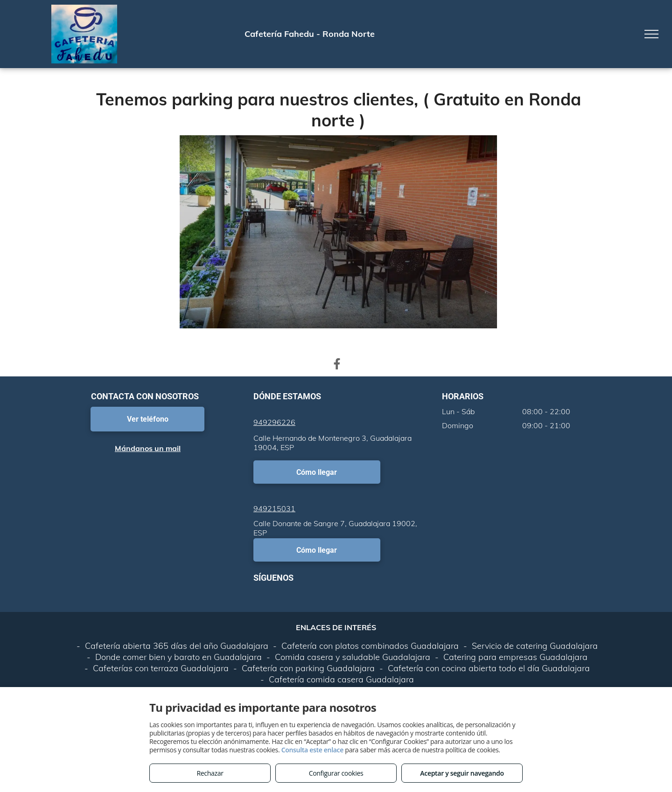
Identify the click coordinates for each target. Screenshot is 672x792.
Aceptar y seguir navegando (462, 773)
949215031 (274, 508)
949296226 (274, 422)
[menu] (651, 34)
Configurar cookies (336, 773)
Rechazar (210, 773)
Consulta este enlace (312, 750)
